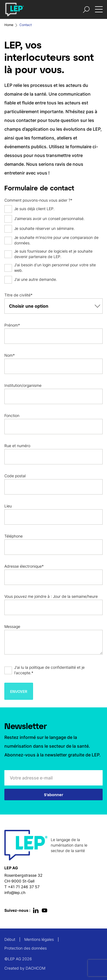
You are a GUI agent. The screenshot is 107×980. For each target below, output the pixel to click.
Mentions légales (39, 939)
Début (10, 939)
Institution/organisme (23, 385)
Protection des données (26, 948)
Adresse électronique (23, 566)
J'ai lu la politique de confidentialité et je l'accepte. (49, 670)
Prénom (11, 325)
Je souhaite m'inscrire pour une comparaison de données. (56, 240)
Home (9, 25)
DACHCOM (35, 968)
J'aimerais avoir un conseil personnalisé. (49, 218)
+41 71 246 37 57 (24, 887)
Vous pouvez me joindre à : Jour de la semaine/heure (51, 596)
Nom (9, 355)
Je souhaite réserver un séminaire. (44, 228)
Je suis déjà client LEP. (34, 209)
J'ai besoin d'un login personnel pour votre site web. (55, 268)
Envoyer (19, 691)
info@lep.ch (15, 892)
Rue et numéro (17, 446)
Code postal (15, 476)
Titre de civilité (17, 295)
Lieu (8, 506)
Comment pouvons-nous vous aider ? (37, 200)
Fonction (12, 415)
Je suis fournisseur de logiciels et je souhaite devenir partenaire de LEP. (53, 254)
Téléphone (14, 536)
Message (12, 626)
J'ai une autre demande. (36, 279)
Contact (26, 25)
